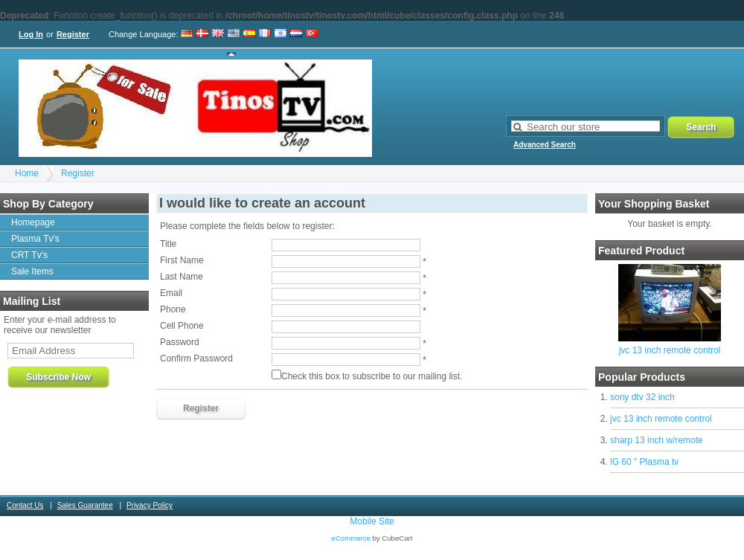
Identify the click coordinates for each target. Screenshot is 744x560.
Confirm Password (196, 358)
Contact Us (25, 505)
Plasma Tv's (35, 239)
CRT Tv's (29, 255)
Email (171, 293)
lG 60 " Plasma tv (644, 462)
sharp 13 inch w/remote (657, 440)
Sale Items (32, 271)
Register (73, 34)
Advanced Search (545, 145)
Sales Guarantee (85, 505)
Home (27, 173)
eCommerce (351, 538)
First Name (182, 260)
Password (180, 342)
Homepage (33, 222)
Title (168, 244)
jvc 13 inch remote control (670, 350)
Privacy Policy (150, 505)
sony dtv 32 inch (642, 397)
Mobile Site (372, 521)
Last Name (182, 277)
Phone (173, 309)
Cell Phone (182, 326)
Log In (31, 34)
